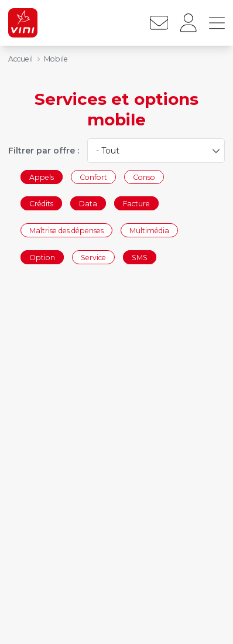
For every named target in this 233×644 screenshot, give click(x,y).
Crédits (41, 204)
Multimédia (149, 230)
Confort (93, 177)
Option (42, 257)
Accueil (20, 59)
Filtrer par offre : (44, 151)
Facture (136, 204)
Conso (144, 177)
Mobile (56, 59)
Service (93, 257)
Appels (42, 177)
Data (88, 204)
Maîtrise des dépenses (66, 230)
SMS (140, 257)
